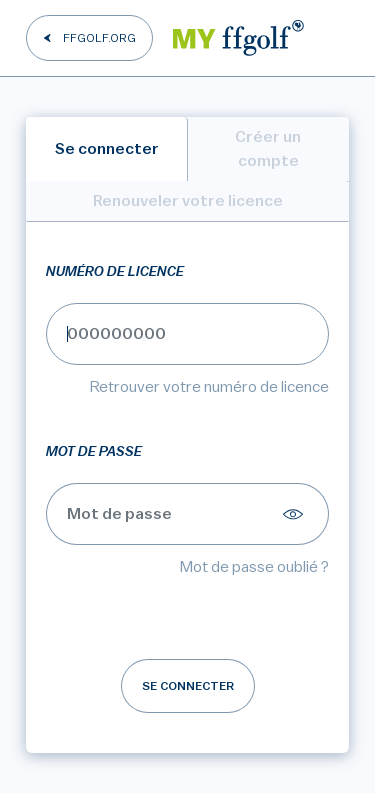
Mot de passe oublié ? (254, 567)
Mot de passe (94, 452)
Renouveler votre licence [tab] (188, 201)
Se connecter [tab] (107, 149)
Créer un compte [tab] (268, 149)
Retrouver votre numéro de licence (209, 387)
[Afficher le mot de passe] (296, 514)
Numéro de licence (115, 272)
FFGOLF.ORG (99, 38)
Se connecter (188, 686)
